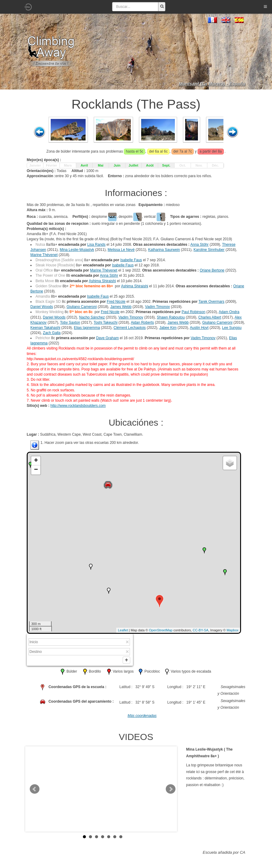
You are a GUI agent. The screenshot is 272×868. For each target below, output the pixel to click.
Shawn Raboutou (171, 317)
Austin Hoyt (199, 328)
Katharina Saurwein (164, 250)
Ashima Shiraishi (102, 281)
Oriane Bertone (212, 270)
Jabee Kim (168, 328)
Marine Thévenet (44, 255)
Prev (35, 790)
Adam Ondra (229, 312)
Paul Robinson (193, 312)
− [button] (36, 470)
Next (171, 790)
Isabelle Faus (131, 260)
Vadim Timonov (158, 307)
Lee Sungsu (232, 328)
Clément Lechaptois (130, 328)
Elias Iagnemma (87, 328)
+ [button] (36, 461)
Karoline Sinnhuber (209, 250)
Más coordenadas (142, 717)
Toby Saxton (70, 323)
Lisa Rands (96, 245)
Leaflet (123, 630)
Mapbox (232, 630)
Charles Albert (210, 317)
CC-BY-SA (201, 630)
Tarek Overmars (211, 302)
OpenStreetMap (161, 630)
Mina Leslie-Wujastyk (77, 250)
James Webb (121, 307)
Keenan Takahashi (45, 328)
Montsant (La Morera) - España (212, 84)
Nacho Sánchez (92, 317)
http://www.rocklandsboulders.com (78, 406)
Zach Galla (52, 333)
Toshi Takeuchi (105, 323)
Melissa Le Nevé (121, 250)
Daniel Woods (42, 307)
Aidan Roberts (142, 323)
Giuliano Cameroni (82, 307)
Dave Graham (107, 338)
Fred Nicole (116, 302)
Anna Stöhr (199, 245)
